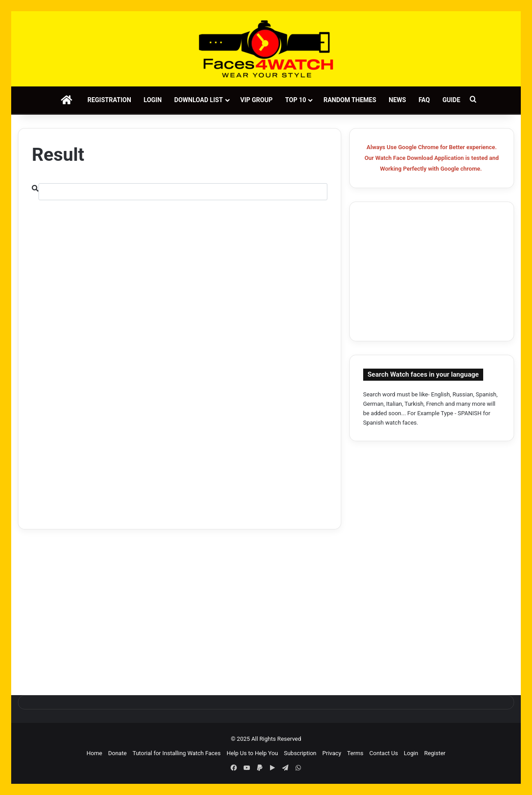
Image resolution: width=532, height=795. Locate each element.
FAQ (424, 100)
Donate (117, 753)
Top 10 (296, 100)
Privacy (332, 753)
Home (94, 753)
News (397, 100)
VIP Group (257, 100)
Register (435, 753)
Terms (355, 753)
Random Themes (350, 100)
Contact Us (384, 753)
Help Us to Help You (252, 753)
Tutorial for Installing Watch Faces (177, 753)
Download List (198, 100)
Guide (451, 100)
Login (153, 100)
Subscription (300, 753)
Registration (109, 100)
